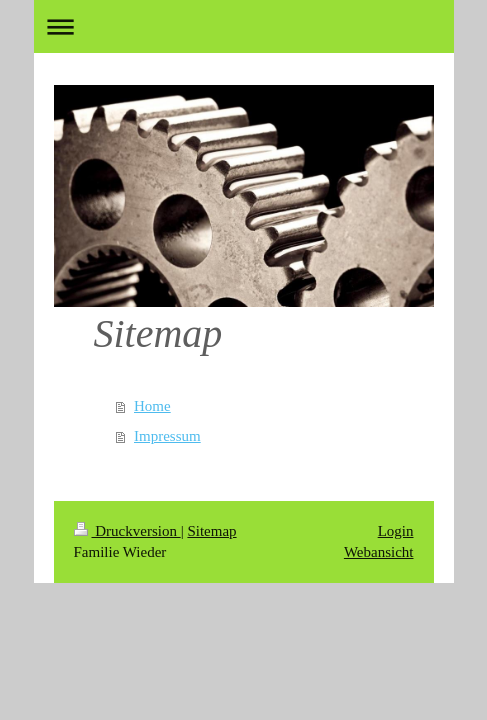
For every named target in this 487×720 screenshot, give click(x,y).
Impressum (167, 436)
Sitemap (211, 531)
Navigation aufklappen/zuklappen (244, 26)
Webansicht (379, 552)
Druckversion (127, 531)
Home (152, 406)
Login (396, 531)
